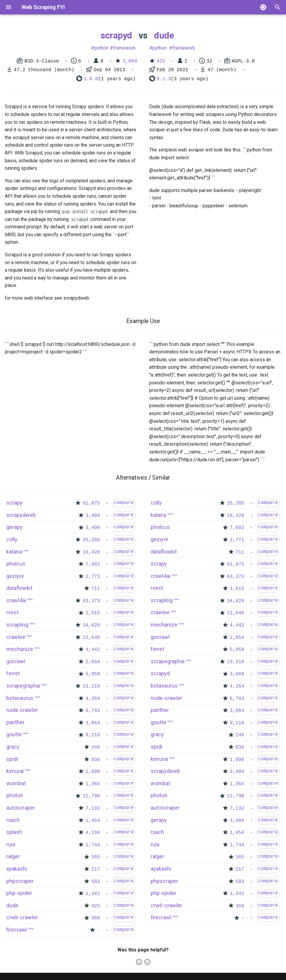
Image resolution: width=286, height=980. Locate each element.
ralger (13, 856)
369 (96, 918)
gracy (13, 747)
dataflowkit (19, 588)
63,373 (91, 601)
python (101, 48)
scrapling (17, 625)
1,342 (93, 894)
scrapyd (116, 35)
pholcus (16, 564)
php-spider (19, 893)
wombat (16, 783)
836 (96, 760)
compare (123, 503)
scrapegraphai (23, 686)
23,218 (91, 686)
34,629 (91, 625)
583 (96, 882)
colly (12, 539)
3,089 (130, 61)
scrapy (14, 503)
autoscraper (21, 808)
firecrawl (17, 930)
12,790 (91, 796)
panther (15, 722)
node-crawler (22, 710)
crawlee (16, 637)
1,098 (93, 772)
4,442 (93, 650)
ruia (11, 844)
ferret (13, 673)
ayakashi (17, 869)
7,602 (93, 564)
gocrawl (16, 661)
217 (96, 869)
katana (14, 552)
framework (124, 48)
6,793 (93, 711)
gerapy (14, 527)
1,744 (93, 845)
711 (96, 589)
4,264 (93, 699)
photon (15, 795)
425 (161, 61)
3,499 (93, 528)
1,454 (93, 821)
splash (14, 832)
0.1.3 (164, 79)
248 (96, 747)
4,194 (93, 833)
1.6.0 (91, 79)
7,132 (93, 808)
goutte (14, 734)
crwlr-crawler (22, 917)
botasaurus (20, 698)
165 (96, 857)
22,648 (91, 638)
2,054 (93, 662)
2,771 (93, 577)
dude (164, 35)
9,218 (93, 735)
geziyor (15, 576)
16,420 (91, 552)
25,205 (91, 540)
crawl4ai (16, 600)
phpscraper (20, 881)
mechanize (20, 649)
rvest (12, 612)
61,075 (91, 503)
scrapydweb (21, 515)
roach (13, 820)
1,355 (93, 784)
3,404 (93, 516)
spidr (12, 759)
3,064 (93, 723)
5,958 (93, 674)
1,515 (93, 613)
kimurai (15, 771)
